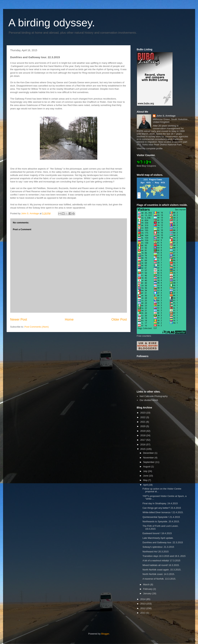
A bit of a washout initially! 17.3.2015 (161, 561)
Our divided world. (149, 400)
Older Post (119, 319)
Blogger (105, 634)
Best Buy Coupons (146, 166)
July (145, 471)
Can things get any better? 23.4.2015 (162, 508)
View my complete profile (150, 148)
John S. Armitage (166, 116)
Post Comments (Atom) (37, 327)
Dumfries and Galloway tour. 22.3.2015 (163, 542)
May (146, 480)
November (149, 458)
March (147, 584)
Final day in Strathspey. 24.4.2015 (160, 503)
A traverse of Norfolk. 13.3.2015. (159, 579)
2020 (143, 426)
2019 (143, 431)
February (148, 589)
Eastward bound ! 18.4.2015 (157, 533)
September (149, 462)
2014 (143, 599)
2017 (143, 440)
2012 (143, 608)
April (146, 485)
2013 (143, 604)
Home (69, 319)
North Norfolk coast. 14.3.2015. (159, 574)
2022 (143, 417)
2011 (143, 613)
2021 (143, 422)
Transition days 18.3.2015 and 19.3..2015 (164, 556)
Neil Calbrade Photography (154, 396)
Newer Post (19, 319)
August (147, 467)
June (146, 476)
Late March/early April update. (158, 538)
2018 (143, 435)
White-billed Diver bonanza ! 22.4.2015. (163, 512)
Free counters (144, 336)
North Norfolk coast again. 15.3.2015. (162, 570)
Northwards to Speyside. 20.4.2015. (161, 521)
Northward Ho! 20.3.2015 (156, 552)
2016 (143, 445)
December (149, 453)
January (148, 593)
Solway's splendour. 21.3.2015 (158, 547)
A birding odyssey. (52, 23)
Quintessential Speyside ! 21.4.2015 (161, 517)
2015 (143, 449)
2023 (143, 413)
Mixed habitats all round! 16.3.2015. (161, 565)
